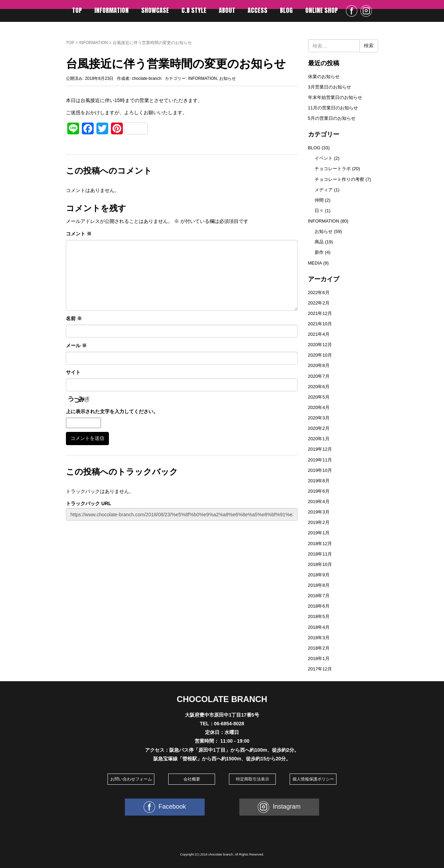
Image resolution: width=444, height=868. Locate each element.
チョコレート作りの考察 (339, 179)
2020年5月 (319, 397)
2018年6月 (319, 606)
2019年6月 (319, 491)
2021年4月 (319, 334)
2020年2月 (319, 428)
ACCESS (258, 10)
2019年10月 (320, 470)
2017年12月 (320, 669)
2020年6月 (319, 387)
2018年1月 (319, 658)
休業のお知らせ (324, 77)
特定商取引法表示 (253, 779)
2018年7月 (319, 596)
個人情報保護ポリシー (313, 779)
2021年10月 (320, 324)
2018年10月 (320, 564)
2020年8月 (319, 365)
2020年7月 (319, 376)
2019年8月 (319, 481)
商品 (319, 242)
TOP (77, 10)
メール (76, 345)
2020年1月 (319, 439)
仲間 (319, 200)
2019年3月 (319, 512)
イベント (324, 158)
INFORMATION (112, 10)
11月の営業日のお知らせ (333, 108)
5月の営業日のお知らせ (332, 118)
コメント (79, 234)
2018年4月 (319, 627)
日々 (319, 211)
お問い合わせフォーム (131, 779)
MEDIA (315, 263)
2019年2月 (319, 522)
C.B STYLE (194, 10)
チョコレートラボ (333, 169)
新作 (319, 252)
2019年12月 (320, 449)
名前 (74, 318)
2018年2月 (319, 648)
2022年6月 (319, 293)
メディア (324, 190)
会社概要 (192, 779)
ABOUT (227, 10)
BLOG (286, 10)
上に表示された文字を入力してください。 (112, 411)
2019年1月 (319, 533)
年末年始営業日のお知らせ (335, 97)
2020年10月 (320, 355)
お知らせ (228, 78)
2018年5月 (319, 616)
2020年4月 (319, 407)
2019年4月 (319, 502)
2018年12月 (320, 544)
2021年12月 (320, 313)
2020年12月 (320, 345)
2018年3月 (319, 638)
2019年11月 (320, 460)
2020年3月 (319, 418)
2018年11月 (320, 554)
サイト (73, 372)
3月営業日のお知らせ (330, 87)
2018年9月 (319, 575)
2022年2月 (319, 303)
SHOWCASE (155, 10)
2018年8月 (319, 585)
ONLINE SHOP (322, 10)
